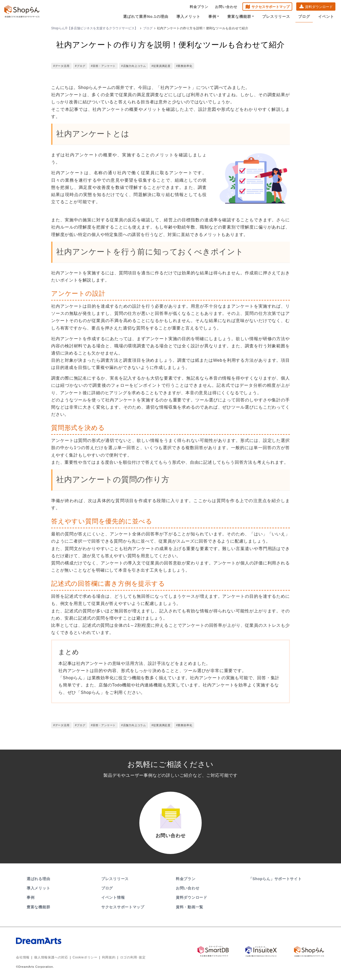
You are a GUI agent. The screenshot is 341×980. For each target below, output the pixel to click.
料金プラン (199, 7)
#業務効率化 (184, 66)
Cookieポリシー (85, 957)
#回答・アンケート (103, 66)
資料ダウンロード (319, 7)
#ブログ (80, 66)
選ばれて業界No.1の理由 (146, 17)
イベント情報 (113, 897)
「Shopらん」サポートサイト (276, 879)
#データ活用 (61, 66)
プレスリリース (276, 17)
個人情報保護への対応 (51, 957)
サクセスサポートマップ (271, 7)
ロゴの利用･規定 (133, 957)
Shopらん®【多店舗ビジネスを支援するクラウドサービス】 (94, 28)
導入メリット (188, 17)
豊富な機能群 (241, 17)
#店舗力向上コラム (134, 66)
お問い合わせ (226, 7)
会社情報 (23, 957)
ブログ (304, 17)
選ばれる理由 (38, 879)
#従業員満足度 (161, 66)
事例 (214, 17)
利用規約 (109, 957)
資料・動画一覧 (190, 907)
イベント (326, 17)
